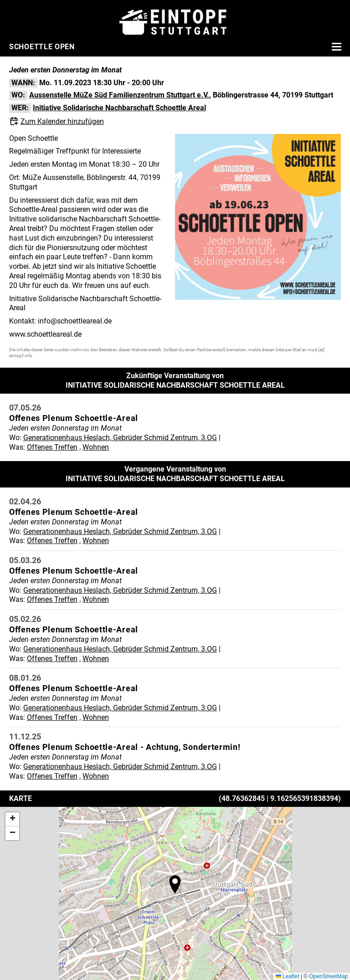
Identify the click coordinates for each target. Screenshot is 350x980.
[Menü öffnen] (335, 46)
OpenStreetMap (328, 976)
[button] (175, 884)
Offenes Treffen (52, 447)
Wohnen (96, 447)
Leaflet (287, 976)
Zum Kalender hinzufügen (62, 121)
